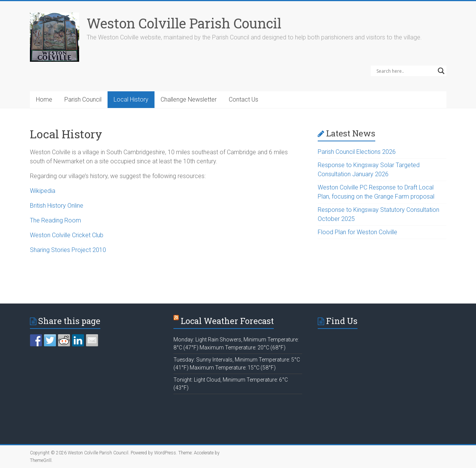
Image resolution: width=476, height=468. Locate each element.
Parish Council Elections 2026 (357, 152)
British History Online (57, 206)
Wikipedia (43, 191)
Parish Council (83, 99)
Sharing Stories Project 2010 (68, 250)
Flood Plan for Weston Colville (357, 232)
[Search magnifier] (441, 71)
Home (44, 99)
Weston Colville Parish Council (184, 23)
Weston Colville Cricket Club (67, 235)
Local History (131, 99)
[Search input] (405, 71)
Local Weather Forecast (227, 321)
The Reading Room (55, 220)
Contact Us (243, 99)
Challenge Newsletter (189, 99)
